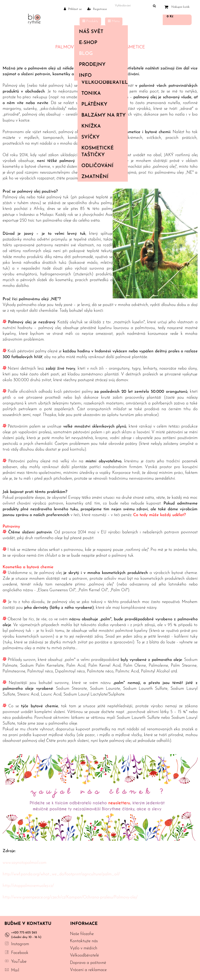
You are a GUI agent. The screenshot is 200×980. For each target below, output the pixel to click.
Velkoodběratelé (104, 83)
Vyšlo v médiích (84, 948)
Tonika (91, 94)
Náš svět (100, 32)
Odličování (97, 166)
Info (100, 76)
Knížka (91, 126)
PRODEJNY (92, 65)
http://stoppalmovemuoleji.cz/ (28, 886)
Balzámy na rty (103, 115)
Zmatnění (95, 177)
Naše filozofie (82, 934)
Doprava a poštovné (88, 963)
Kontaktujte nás (84, 941)
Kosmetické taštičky (98, 152)
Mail (15, 970)
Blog (86, 54)
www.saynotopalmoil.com (25, 863)
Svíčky (90, 137)
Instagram (20, 944)
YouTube (19, 962)
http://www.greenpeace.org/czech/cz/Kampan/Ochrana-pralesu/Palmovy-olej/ (70, 897)
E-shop (100, 43)
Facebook (20, 953)
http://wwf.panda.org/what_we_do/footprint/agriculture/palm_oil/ (61, 874)
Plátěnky (94, 104)
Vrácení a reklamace (88, 970)
